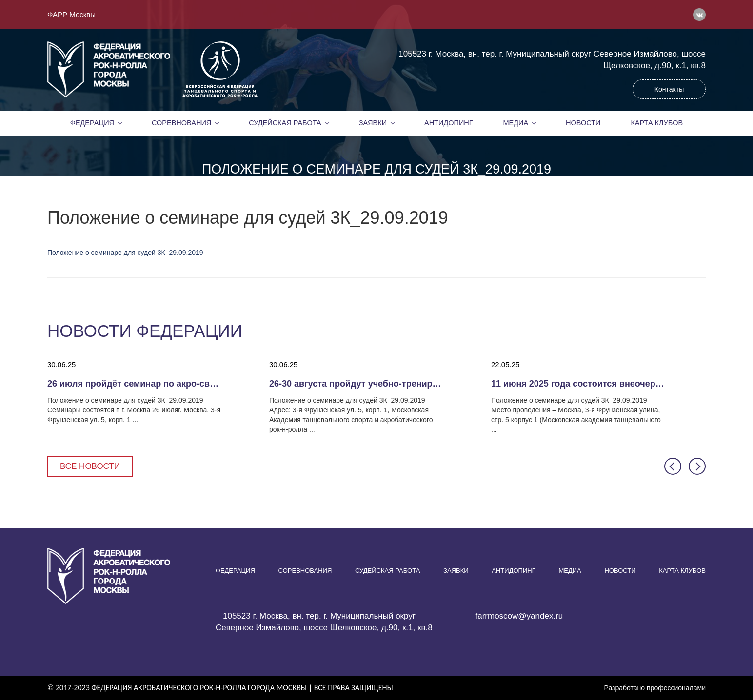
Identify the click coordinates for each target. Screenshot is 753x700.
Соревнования (181, 123)
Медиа (516, 123)
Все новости (90, 466)
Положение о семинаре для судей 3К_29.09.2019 (125, 253)
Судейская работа (285, 123)
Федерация (92, 123)
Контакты (669, 89)
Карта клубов (657, 123)
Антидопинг (449, 123)
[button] (673, 466)
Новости (583, 123)
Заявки (373, 123)
